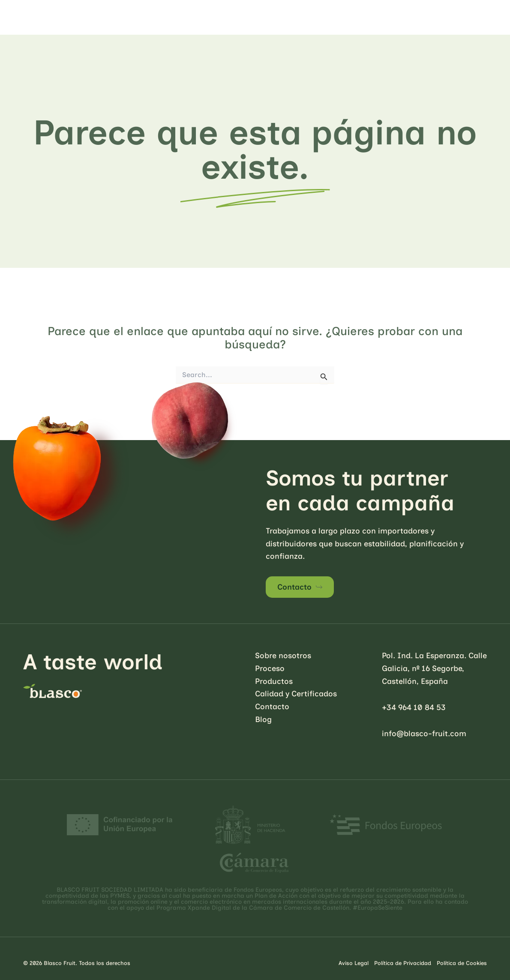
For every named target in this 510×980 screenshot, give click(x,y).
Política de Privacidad (403, 963)
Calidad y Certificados (296, 694)
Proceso (270, 668)
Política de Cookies (462, 963)
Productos (274, 681)
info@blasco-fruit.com (424, 734)
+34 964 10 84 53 (414, 707)
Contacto (294, 587)
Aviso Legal (354, 963)
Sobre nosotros (283, 656)
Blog (263, 719)
